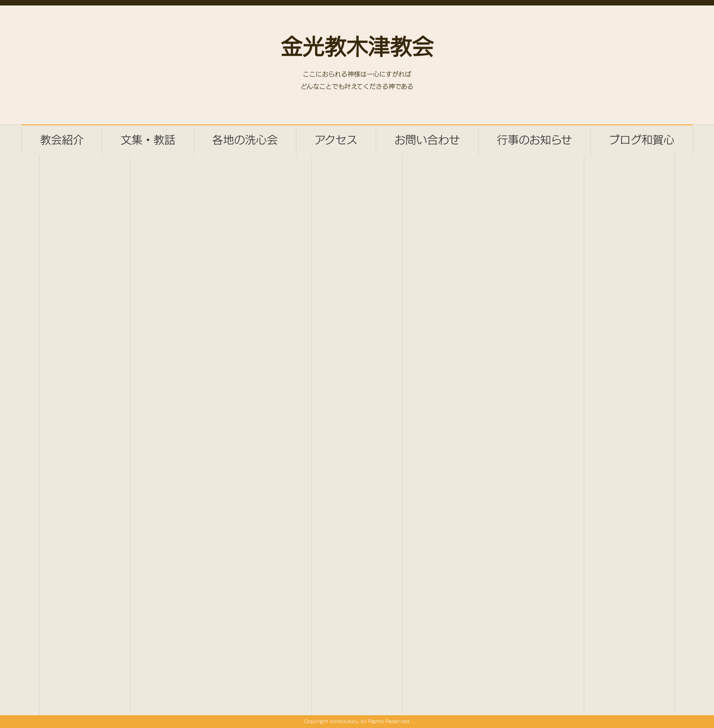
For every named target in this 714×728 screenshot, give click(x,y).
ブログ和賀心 (642, 140)
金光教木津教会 (357, 48)
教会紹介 (62, 140)
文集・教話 (148, 140)
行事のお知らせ (534, 140)
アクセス (336, 140)
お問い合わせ (427, 140)
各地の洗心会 (245, 140)
